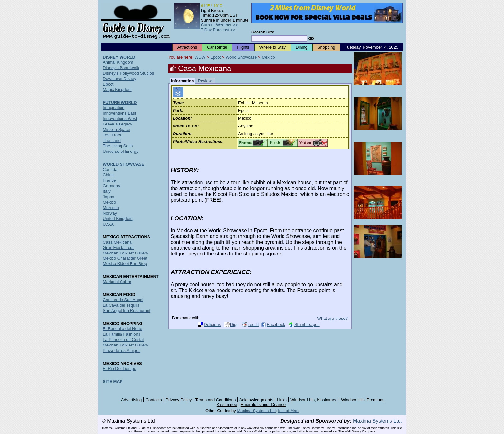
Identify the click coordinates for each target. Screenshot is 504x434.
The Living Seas (118, 146)
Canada (110, 169)
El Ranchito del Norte (123, 329)
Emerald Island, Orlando (263, 405)
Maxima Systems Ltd (256, 411)
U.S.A (108, 224)
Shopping (326, 47)
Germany (111, 186)
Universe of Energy (121, 151)
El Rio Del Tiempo (120, 369)
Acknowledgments (256, 400)
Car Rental (217, 47)
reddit (254, 324)
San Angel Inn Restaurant (127, 311)
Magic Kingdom (117, 90)
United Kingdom (118, 219)
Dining (302, 47)
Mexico (268, 57)
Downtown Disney (120, 79)
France (109, 180)
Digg (234, 324)
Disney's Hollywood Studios (128, 73)
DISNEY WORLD (119, 57)
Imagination (114, 108)
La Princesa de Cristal (123, 340)
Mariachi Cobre (117, 282)
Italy (107, 191)
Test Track (112, 135)
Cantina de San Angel (123, 300)
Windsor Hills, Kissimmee (314, 400)
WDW (200, 57)
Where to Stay (273, 47)
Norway (110, 213)
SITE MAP (113, 381)
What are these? (333, 318)
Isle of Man (288, 411)
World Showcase (241, 57)
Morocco (111, 208)
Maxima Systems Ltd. (378, 421)
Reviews (206, 81)
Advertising (131, 400)
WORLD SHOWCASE (124, 164)
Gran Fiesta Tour (118, 248)
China (108, 175)
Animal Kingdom (118, 62)
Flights (243, 47)
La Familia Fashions (122, 334)
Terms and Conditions (216, 400)
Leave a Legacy (118, 124)
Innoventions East (119, 113)
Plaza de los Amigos (122, 351)
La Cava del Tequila (121, 305)
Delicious (212, 324)
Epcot (216, 57)
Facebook (276, 324)
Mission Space (117, 129)
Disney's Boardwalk (121, 68)
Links (282, 400)
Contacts (154, 400)
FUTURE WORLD (120, 102)
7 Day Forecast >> (218, 30)
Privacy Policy (179, 400)
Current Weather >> (219, 25)
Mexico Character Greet (125, 258)
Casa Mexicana (117, 242)
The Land (112, 140)
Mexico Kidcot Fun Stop (125, 264)
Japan (108, 197)
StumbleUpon (307, 324)
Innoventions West (120, 119)
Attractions (187, 47)
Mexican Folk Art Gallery (126, 253)
